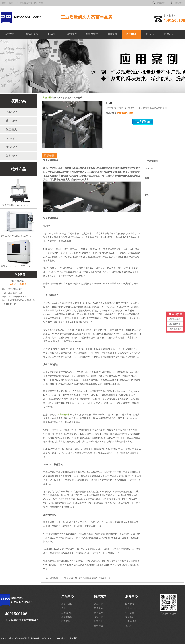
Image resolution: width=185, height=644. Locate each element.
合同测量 (130, 613)
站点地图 (176, 3)
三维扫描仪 (71, 34)
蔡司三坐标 (7, 3)
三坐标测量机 (64, 415)
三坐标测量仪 (31, 34)
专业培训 (130, 608)
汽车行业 (11, 112)
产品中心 (68, 596)
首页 (54, 98)
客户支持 (130, 604)
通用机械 (11, 121)
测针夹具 (112, 34)
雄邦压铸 (54, 578)
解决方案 (100, 596)
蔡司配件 (66, 621)
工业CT (51, 34)
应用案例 (131, 34)
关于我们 (150, 34)
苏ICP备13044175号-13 (57, 638)
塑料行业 (11, 156)
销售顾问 (130, 617)
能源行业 (11, 147)
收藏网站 (158, 3)
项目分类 (18, 101)
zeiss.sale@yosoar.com (18, 297)
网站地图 (73, 638)
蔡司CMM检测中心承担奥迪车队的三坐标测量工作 (89, 578)
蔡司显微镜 (92, 34)
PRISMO (149, 169)
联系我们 (169, 34)
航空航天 (11, 130)
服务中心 (132, 596)
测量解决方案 (65, 98)
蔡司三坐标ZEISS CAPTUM (15, 205)
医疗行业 (11, 138)
